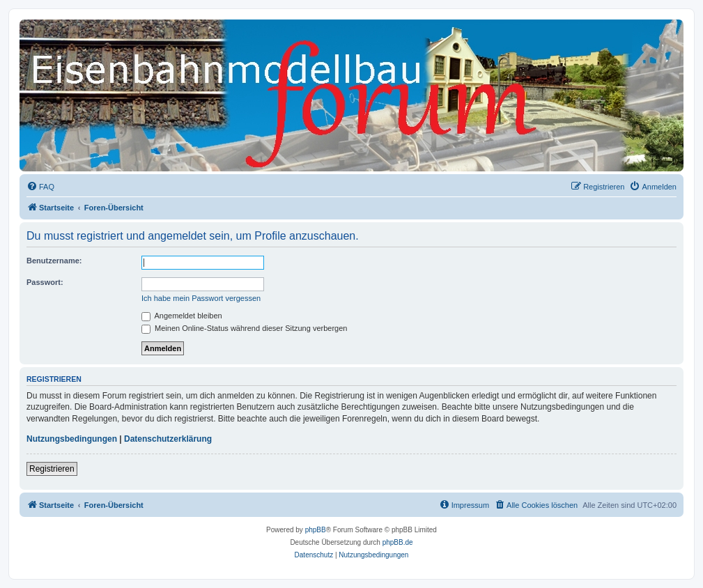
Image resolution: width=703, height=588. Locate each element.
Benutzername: (54, 261)
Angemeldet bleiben (182, 316)
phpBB (316, 530)
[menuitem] (40, 187)
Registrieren (52, 469)
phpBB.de (398, 542)
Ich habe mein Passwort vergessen (201, 298)
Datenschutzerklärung (168, 439)
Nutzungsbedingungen (72, 439)
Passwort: (45, 282)
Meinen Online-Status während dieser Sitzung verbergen (244, 328)
